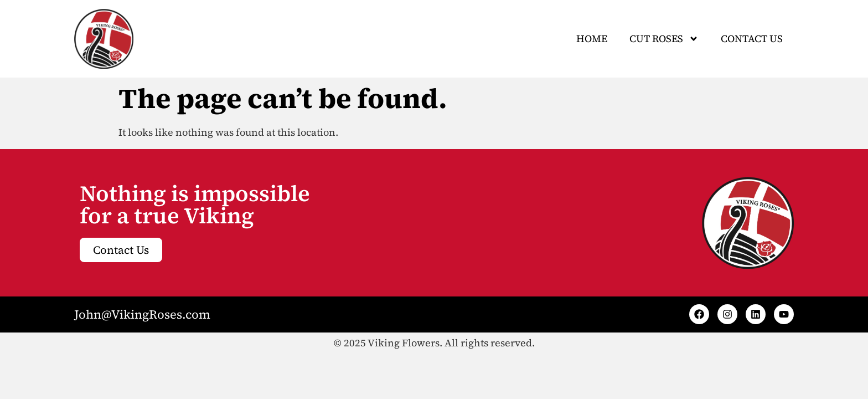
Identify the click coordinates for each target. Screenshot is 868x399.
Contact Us (752, 39)
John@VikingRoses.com (142, 314)
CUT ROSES (664, 39)
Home (592, 39)
